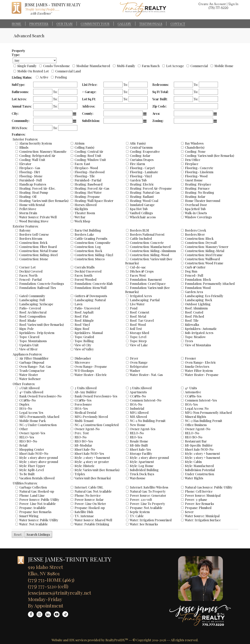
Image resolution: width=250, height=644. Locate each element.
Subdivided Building (144, 470)
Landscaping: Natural (90, 300)
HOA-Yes (191, 404)
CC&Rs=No (28, 400)
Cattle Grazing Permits (91, 239)
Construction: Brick (33, 243)
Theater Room (85, 213)
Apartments (138, 392)
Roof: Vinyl (82, 325)
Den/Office (193, 160)
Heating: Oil (28, 197)
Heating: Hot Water (88, 192)
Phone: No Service (88, 495)
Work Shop (82, 221)
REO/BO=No (28, 441)
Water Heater (29, 375)
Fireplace (192, 164)
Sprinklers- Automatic (201, 329)
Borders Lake (84, 234)
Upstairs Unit (29, 345)
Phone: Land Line (32, 495)
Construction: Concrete (147, 243)
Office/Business (196, 425)
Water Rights (194, 478)
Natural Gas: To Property (148, 491)
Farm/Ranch (151, 66)
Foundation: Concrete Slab (94, 284)
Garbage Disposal (32, 362)
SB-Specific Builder (199, 445)
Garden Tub (138, 180)
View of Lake (139, 345)
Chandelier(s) (195, 147)
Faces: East (82, 164)
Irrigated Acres (141, 296)
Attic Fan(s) (138, 143)
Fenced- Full (194, 275)
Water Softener (30, 379)
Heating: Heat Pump (34, 192)
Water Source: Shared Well (93, 520)
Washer (135, 371)
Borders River (195, 234)
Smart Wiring (29, 516)
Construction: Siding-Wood (150, 255)
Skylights (81, 209)
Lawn (79, 304)
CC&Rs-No (138, 396)
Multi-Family (126, 66)
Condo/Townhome (56, 66)
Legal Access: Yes (31, 413)
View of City (83, 345)
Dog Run (191, 271)
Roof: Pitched (195, 316)
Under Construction (200, 474)
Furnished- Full (31, 180)
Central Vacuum (141, 147)
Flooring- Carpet (142, 168)
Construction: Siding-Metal (205, 251)
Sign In (233, 4)
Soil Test (136, 329)
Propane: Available (33, 508)
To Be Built (27, 474)
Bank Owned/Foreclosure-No (40, 396)
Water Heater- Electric (91, 375)
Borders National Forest (147, 234)
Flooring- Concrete (199, 168)
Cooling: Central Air (89, 151)
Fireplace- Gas (30, 168)
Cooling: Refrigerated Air (37, 156)
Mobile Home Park (33, 421)
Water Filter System (199, 371)
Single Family (27, 66)
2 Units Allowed (86, 388)
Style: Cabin (193, 462)
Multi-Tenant (84, 421)
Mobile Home (224, 66)
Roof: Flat (81, 316)
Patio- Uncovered (87, 308)
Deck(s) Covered (31, 271)
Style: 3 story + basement (203, 458)
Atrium (79, 143)
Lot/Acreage (175, 66)
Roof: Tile (192, 320)
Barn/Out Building (88, 230)
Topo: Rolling (84, 341)
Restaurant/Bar (196, 441)
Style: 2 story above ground (149, 458)
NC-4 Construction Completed (97, 425)
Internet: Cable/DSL (89, 487)
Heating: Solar (195, 197)
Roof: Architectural (33, 312)
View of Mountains (198, 345)
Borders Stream (31, 239)
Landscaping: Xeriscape (36, 304)
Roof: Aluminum (196, 308)
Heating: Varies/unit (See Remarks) (44, 201)
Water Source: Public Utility (39, 520)
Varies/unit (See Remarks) (93, 478)
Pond (134, 308)
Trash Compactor (32, 371)
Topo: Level (138, 337)
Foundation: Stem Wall (91, 288)
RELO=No (192, 433)
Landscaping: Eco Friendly (204, 296)
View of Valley (84, 349)
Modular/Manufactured (93, 66)
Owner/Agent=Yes (32, 433)
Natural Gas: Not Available (93, 491)
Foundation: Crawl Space (148, 284)
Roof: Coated (194, 312)
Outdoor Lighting (198, 304)
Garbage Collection (33, 487)
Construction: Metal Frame (39, 251)
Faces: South (83, 275)
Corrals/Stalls (85, 267)
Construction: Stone (34, 259)
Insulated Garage (142, 205)
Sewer (189, 512)
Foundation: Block (198, 279)
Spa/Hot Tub (139, 209)
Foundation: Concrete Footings (42, 284)
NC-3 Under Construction (38, 425)
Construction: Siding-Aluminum (153, 251)
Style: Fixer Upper (32, 466)
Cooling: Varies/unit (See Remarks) (209, 156)
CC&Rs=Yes (83, 400)
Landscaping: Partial (145, 300)
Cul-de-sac (138, 267)
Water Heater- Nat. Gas (146, 375)
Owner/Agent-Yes (143, 429)
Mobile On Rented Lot (33, 71)
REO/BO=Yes (84, 441)
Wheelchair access (143, 217)
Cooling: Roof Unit (88, 156)
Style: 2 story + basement (92, 458)
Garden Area (194, 292)
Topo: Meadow (195, 337)
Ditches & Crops (142, 271)
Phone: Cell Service (199, 491)
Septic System (140, 512)
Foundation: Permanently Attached (210, 284)
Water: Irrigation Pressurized (151, 520)
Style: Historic (85, 466)
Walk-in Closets (196, 213)
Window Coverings (198, 217)
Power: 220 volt (141, 500)
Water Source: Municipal (202, 516)
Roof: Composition (33, 316)
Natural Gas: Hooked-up (37, 491)
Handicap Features (33, 184)
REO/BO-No (194, 437)
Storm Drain (28, 213)
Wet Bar (80, 217)
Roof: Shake (28, 320)
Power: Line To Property (147, 504)
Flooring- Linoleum (199, 172)
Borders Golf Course (34, 234)
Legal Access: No (197, 408)
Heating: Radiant (142, 197)
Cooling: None (195, 151)
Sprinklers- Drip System (37, 333)
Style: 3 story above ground (39, 462)
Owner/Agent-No (87, 429)
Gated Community (32, 296)
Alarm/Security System (35, 143)
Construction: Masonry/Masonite (43, 151)
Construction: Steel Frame (204, 255)
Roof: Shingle (84, 320)
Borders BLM (139, 230)
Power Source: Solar (89, 500)
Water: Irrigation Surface (203, 520)
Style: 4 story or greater (92, 462)
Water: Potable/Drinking (92, 524)
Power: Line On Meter (90, 504)
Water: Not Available (33, 524)
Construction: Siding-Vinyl (94, 255)
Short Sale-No (85, 449)
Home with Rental (32, 205)
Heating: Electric (142, 184)
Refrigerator (139, 366)
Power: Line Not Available (37, 504)
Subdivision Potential (200, 470)
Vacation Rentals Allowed (37, 478)
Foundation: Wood (198, 288)
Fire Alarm (137, 164)
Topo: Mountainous (33, 341)
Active (44, 77)
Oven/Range (139, 362)
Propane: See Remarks (35, 512)
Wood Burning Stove (34, 221)
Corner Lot (27, 267)
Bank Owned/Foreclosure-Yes (96, 396)
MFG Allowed (139, 413)
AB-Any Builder (86, 392)
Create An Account (212, 4)
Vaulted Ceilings (141, 213)
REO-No (81, 437)
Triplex (80, 474)
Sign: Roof (82, 329)
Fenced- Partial (30, 279)
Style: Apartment (142, 462)
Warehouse (137, 478)
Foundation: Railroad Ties (38, 288)
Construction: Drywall (201, 243)
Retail (23, 445)
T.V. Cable (137, 516)
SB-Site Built (139, 445)
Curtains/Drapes (142, 160)
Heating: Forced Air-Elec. (37, 188)
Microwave (82, 362)
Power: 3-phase (196, 500)
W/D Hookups (84, 371)
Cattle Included (141, 239)
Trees (189, 341)
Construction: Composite (92, 243)
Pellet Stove (28, 209)
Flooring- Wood (196, 176)
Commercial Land (68, 71)
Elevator (25, 164)
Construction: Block (199, 239)
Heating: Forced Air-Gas (92, 188)
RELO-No (137, 433)
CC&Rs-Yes (193, 396)
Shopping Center (32, 449)
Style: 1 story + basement (202, 453)
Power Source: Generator (148, 495)
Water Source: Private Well (38, 217)
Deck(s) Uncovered (88, 271)
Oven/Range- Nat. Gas (35, 366)
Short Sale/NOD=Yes (89, 453)
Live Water (137, 304)
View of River (28, 349)
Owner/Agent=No (198, 429)
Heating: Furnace (197, 188)
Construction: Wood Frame (204, 263)
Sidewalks (192, 325)
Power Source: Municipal (203, 495)
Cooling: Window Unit (90, 160)
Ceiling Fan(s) (84, 147)
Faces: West (138, 275)
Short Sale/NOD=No (34, 453)
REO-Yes (136, 437)
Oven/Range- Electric (200, 362)
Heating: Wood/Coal (144, 201)
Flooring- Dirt (30, 172)
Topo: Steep (138, 341)
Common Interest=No (146, 400)
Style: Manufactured (199, 466)
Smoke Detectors (197, 366)
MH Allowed (138, 417)
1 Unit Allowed (29, 388)
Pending (61, 77)
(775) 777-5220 (218, 8)
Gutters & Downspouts (91, 296)
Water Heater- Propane (202, 375)
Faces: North (28, 275)
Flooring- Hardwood (90, 172)
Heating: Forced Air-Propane (151, 188)
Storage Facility (141, 453)
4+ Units (191, 388)
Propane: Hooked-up (90, 508)
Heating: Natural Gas (145, 192)
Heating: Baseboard (89, 184)
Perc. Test (82, 433)
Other (24, 429)
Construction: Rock (88, 251)
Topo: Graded (84, 337)
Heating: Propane (87, 197)
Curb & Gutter (195, 267)
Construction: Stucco (90, 259)
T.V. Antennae (84, 516)
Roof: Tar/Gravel (142, 320)
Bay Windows (194, 143)
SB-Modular (83, 445)
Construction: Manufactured (150, 247)
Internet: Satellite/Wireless (149, 487)
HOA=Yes (81, 408)
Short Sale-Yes (140, 449)
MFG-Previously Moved (91, 417)
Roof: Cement (140, 312)
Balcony (25, 230)
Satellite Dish (84, 512)
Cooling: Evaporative (145, 151)
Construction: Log (88, 247)
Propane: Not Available (146, 508)
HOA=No (26, 408)
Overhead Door (196, 205)
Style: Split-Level (32, 470)
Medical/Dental (85, 413)
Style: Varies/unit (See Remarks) (97, 470)
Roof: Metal (138, 316)
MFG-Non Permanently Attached (208, 413)
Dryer (134, 358)
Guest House (194, 180)
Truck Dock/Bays (142, 474)
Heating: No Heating (200, 192)
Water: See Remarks (144, 524)
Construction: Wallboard (202, 259)
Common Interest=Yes (201, 400)
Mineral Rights (196, 417)
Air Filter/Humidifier (34, 358)
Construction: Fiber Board (38, 247)
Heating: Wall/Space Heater (94, 201)
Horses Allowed (86, 205)
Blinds (24, 147)
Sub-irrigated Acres (199, 333)
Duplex (24, 404)
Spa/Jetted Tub (195, 209)
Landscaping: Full (32, 300)
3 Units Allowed (141, 388)
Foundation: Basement (146, 279)
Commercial (199, 66)
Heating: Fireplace (198, 184)
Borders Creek (196, 230)
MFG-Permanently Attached (39, 417)
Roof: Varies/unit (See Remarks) (42, 325)
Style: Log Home (142, 466)
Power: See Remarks (199, 504)
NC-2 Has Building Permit (204, 421)
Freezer (191, 358)
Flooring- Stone (31, 176)
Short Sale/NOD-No (199, 449)
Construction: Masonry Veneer (207, 247)
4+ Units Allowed (31, 392)
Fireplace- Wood (86, 168)
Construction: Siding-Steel (38, 255)
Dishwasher (83, 358)
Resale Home (139, 441)
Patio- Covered (30, 308)
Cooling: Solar (140, 156)
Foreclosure (83, 404)
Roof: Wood (138, 325)
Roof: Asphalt (84, 312)
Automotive (193, 392)
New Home (138, 425)
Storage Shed (140, 333)
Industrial (137, 408)
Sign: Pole (26, 329)
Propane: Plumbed (198, 508)
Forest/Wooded (86, 279)
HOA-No (136, 404)
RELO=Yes (27, 437)
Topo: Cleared (29, 337)
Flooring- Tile (85, 176)
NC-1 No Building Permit (148, 421)
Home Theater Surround (203, 201)
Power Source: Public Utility (39, 500)
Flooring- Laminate (144, 172)
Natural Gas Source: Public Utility (209, 487)
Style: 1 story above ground (39, 458)
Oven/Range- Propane (91, 366)
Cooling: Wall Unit (32, 160)
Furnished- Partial (88, 180)
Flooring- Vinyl (141, 176)
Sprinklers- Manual (89, 333)
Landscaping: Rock (199, 300)
